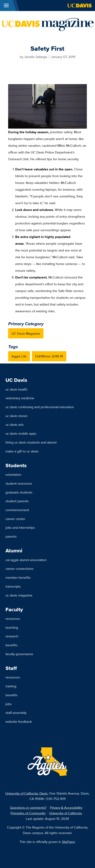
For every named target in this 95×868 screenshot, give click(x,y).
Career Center (15, 519)
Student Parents (17, 501)
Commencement (17, 510)
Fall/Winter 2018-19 (49, 356)
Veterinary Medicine (20, 398)
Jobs (9, 704)
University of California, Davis (26, 793)
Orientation (13, 474)
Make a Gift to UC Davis (22, 451)
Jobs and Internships (20, 527)
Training (11, 686)
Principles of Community (28, 813)
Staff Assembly (16, 713)
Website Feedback (19, 721)
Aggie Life (19, 356)
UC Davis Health (16, 389)
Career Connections (19, 569)
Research (12, 636)
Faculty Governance (19, 654)
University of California (65, 813)
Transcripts (13, 586)
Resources (13, 619)
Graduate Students (19, 492)
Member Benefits (18, 577)
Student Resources (19, 483)
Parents (11, 536)
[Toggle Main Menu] (6, 6)
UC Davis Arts (15, 424)
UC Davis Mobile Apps (21, 433)
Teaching (12, 627)
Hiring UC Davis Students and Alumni (31, 442)
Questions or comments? (28, 808)
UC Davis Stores (16, 416)
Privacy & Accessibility (66, 808)
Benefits (12, 645)
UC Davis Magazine (26, 333)
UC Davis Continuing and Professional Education (40, 407)
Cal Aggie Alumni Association (26, 560)
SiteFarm (68, 842)
